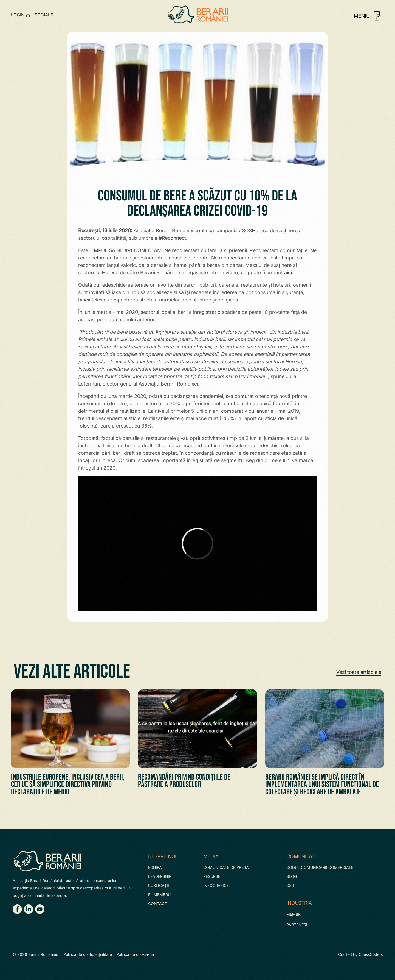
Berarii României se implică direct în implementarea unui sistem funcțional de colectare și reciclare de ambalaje (322, 784)
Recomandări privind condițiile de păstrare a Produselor (184, 781)
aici (288, 273)
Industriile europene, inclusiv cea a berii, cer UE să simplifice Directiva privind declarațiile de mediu (68, 784)
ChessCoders (371, 954)
